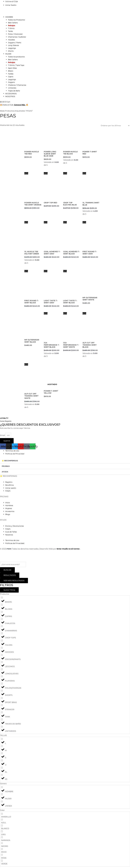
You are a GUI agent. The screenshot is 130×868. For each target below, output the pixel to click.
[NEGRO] (2, 844)
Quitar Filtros (9, 591)
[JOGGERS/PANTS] (2, 656)
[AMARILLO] (2, 815)
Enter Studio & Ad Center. (69, 550)
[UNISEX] (2, 803)
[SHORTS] (2, 692)
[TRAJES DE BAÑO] (2, 721)
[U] (2, 762)
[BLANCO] (2, 827)
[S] (2, 754)
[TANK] (2, 713)
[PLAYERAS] (2, 678)
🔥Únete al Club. (8, 108)
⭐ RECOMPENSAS (10, 462)
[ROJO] (2, 850)
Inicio (2, 114)
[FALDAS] (2, 642)
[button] (65, 462)
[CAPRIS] (2, 613)
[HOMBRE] (2, 788)
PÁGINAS (6, 467)
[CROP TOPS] (2, 635)
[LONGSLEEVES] (2, 670)
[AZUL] (2, 821)
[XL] (2, 769)
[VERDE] (2, 862)
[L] (2, 740)
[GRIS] (2, 832)
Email (3, 436)
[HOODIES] (2, 649)
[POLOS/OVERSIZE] (2, 685)
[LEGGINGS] (2, 663)
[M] (2, 747)
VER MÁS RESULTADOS (14, 582)
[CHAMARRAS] (2, 627)
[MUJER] (2, 795)
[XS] (2, 776)
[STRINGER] (2, 706)
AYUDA (5, 473)
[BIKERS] (2, 599)
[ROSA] (2, 856)
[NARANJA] (2, 838)
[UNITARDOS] (2, 728)
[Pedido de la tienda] (114, 129)
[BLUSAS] (2, 606)
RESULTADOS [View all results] (10, 576)
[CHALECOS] (2, 620)
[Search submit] (7, 571)
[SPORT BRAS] (2, 699)
